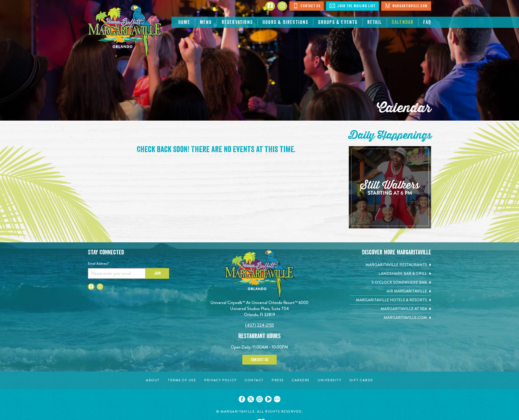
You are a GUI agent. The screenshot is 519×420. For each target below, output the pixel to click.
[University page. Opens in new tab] (329, 380)
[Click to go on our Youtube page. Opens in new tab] (268, 399)
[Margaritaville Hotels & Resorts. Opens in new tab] (391, 300)
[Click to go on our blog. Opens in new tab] (277, 399)
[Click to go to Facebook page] (270, 6)
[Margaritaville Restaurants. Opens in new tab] (391, 265)
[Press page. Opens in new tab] (278, 380)
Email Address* (98, 263)
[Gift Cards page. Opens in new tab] (361, 380)
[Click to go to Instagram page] (282, 6)
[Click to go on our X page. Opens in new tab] (251, 399)
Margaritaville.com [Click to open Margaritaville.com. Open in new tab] (406, 6)
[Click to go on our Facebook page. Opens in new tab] (242, 399)
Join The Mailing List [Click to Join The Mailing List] (352, 6)
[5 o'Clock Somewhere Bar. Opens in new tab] (391, 282)
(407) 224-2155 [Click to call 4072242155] (259, 325)
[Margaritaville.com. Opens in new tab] (391, 318)
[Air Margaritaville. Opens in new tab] (391, 291)
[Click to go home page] (125, 31)
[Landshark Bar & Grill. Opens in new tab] (391, 274)
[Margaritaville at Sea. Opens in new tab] (391, 309)
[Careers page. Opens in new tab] (301, 380)
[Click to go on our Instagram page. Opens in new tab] (259, 399)
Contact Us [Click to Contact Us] (307, 6)
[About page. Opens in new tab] (153, 380)
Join (157, 273)
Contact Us (259, 360)
